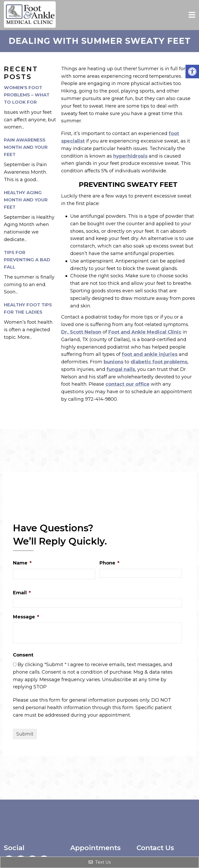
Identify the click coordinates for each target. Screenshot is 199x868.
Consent (23, 655)
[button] (192, 72)
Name (22, 563)
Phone (109, 563)
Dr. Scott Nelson (81, 332)
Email (22, 593)
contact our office (127, 384)
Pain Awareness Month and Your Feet (26, 147)
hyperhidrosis (130, 156)
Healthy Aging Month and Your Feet (26, 200)
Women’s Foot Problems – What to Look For (27, 95)
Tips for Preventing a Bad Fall (27, 260)
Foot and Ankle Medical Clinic (145, 332)
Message (26, 617)
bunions (113, 362)
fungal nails (121, 369)
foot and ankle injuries (150, 354)
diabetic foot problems (159, 362)
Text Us (100, 862)
